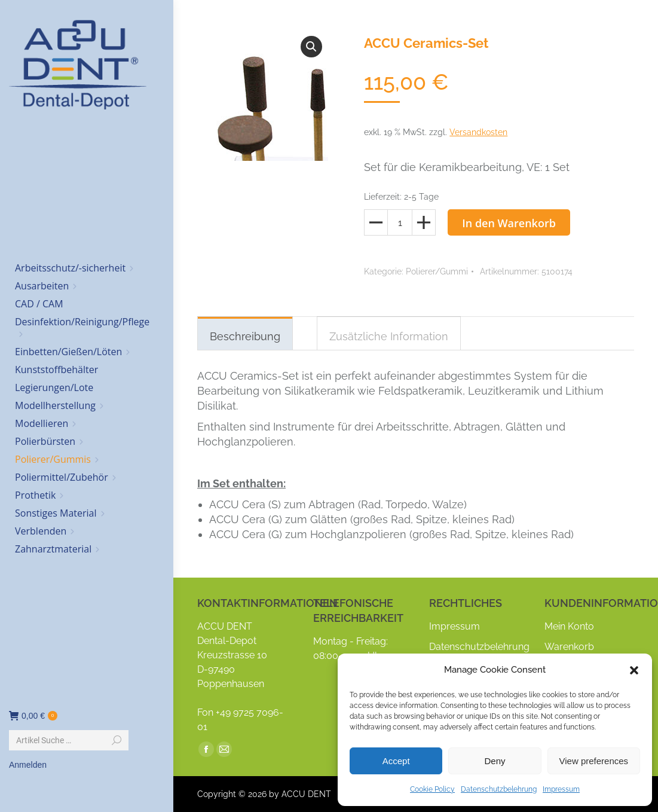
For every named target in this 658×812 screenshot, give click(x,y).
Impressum (561, 789)
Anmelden (28, 765)
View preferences (594, 761)
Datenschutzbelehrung (499, 789)
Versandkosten (478, 132)
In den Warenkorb (509, 223)
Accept (396, 761)
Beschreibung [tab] (245, 336)
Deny (495, 761)
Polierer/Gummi (437, 271)
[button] (634, 670)
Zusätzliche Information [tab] (389, 336)
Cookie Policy (432, 789)
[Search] (69, 740)
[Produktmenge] (400, 222)
